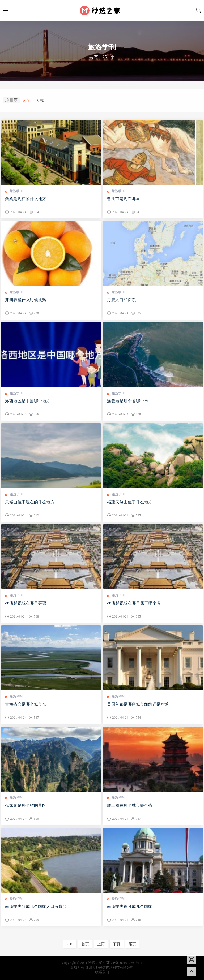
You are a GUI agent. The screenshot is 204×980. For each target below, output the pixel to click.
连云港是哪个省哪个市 (128, 401)
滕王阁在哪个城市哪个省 (130, 805)
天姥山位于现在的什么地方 (30, 502)
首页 (85, 944)
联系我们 (102, 972)
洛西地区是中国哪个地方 (28, 401)
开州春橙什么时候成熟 (26, 300)
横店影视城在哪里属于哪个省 (134, 603)
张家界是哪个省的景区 (26, 805)
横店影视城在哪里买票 (26, 603)
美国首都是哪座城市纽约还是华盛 (138, 704)
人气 (40, 101)
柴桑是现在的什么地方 (26, 199)
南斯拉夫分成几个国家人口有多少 (36, 906)
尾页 (132, 944)
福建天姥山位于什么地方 (130, 502)
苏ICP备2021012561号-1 (124, 963)
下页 (117, 944)
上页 (101, 944)
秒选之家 (102, 11)
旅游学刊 (16, 191)
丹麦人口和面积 (122, 300)
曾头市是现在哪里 (124, 199)
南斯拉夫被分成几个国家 (130, 906)
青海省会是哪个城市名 (26, 704)
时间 (27, 101)
